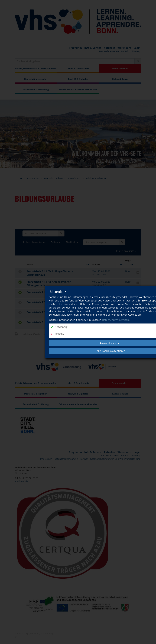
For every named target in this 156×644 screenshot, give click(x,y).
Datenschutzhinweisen (116, 320)
